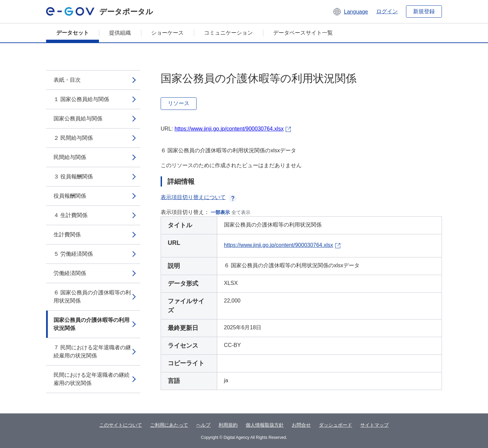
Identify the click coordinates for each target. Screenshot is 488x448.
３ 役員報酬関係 (73, 177)
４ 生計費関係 (70, 215)
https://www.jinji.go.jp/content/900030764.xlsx (229, 129)
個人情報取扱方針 (265, 425)
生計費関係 (67, 235)
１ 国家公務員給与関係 (81, 99)
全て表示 (241, 212)
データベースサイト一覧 (303, 33)
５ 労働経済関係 (73, 254)
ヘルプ (203, 425)
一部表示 (220, 212)
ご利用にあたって (169, 425)
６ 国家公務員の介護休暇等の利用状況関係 (92, 297)
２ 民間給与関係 (73, 138)
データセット (73, 33)
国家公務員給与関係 (78, 119)
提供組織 (120, 33)
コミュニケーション (228, 33)
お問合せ (301, 425)
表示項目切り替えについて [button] (199, 197)
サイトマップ (374, 425)
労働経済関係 (70, 273)
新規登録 (424, 11)
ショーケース (167, 33)
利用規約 (228, 425)
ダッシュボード (335, 425)
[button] (350, 12)
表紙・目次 (67, 80)
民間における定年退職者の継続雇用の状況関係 (91, 379)
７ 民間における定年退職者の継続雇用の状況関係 (92, 352)
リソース (179, 103)
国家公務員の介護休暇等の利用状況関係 (91, 324)
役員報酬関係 (70, 196)
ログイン (387, 11)
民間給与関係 (70, 157)
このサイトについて (121, 425)
